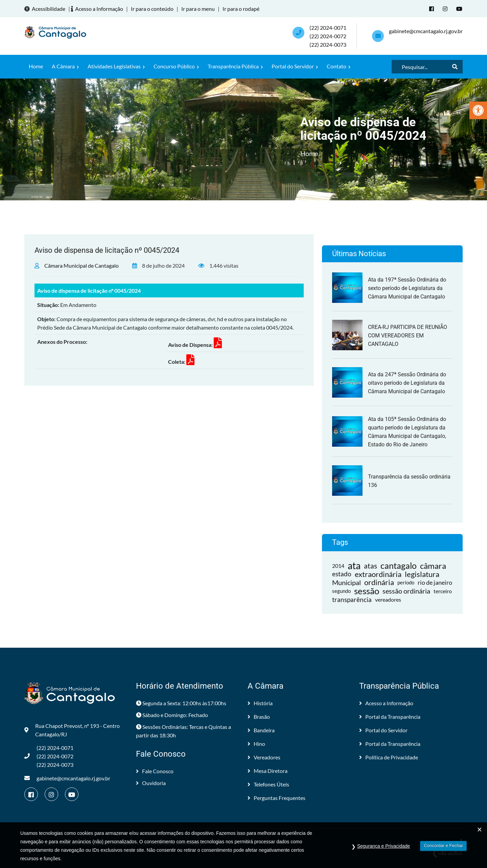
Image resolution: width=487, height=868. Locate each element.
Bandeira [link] (261, 730)
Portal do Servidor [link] (295, 66)
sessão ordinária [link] (406, 591)
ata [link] (354, 566)
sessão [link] (367, 591)
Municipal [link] (346, 582)
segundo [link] (341, 591)
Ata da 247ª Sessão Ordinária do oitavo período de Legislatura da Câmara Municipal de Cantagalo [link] (407, 383)
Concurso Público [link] (176, 66)
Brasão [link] (259, 717)
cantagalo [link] (399, 566)
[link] (478, 110)
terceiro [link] (443, 591)
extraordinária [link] (378, 574)
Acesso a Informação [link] (98, 9)
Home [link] (36, 66)
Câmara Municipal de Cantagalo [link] (82, 265)
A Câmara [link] (65, 66)
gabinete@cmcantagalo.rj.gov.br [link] (426, 31)
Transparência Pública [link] (235, 66)
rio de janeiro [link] (435, 582)
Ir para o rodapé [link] (241, 9)
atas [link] (370, 566)
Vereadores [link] (264, 757)
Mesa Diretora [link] (268, 771)
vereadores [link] (388, 599)
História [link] (260, 703)
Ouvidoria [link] (151, 783)
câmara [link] (433, 566)
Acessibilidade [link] (46, 9)
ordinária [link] (379, 583)
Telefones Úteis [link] (268, 784)
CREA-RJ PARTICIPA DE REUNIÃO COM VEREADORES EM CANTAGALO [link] (408, 336)
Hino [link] (256, 744)
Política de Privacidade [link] (389, 757)
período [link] (406, 582)
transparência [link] (352, 599)
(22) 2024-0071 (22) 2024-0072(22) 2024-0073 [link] (328, 36)
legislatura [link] (422, 574)
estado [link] (342, 574)
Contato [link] (339, 66)
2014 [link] (338, 566)
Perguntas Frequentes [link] (276, 798)
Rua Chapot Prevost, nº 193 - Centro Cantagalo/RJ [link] (72, 730)
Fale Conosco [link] (155, 771)
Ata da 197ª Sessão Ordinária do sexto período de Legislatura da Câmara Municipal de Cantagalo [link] (407, 288)
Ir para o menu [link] (198, 9)
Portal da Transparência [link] (390, 717)
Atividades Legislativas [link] (116, 66)
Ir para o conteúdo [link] (152, 9)
